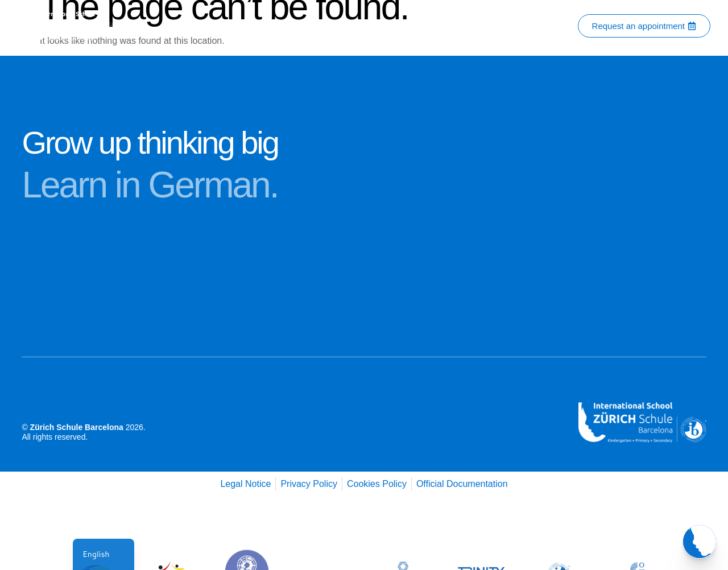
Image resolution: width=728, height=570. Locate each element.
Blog (478, 26)
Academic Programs (355, 26)
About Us (235, 26)
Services (523, 26)
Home (189, 26)
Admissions (429, 26)
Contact (286, 26)
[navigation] (104, 554)
